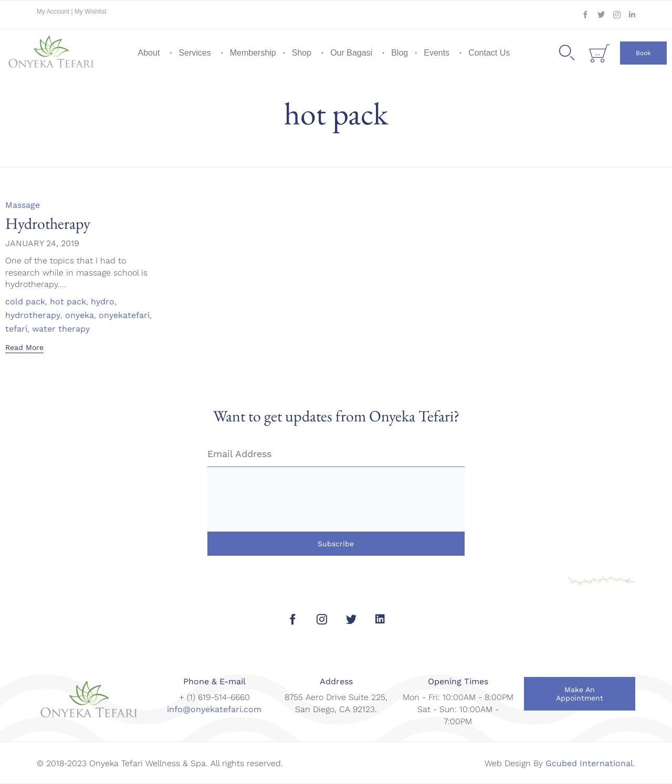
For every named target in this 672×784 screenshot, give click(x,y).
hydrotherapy (33, 315)
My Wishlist (91, 12)
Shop (302, 53)
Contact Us (489, 53)
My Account (54, 12)
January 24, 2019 (42, 243)
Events (437, 53)
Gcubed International (589, 763)
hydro (103, 302)
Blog (400, 53)
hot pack (68, 302)
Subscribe (336, 544)
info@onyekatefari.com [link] (214, 709)
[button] (643, 53)
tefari (16, 329)
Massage (23, 205)
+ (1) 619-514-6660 (214, 697)
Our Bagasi (351, 53)
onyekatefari (124, 315)
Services (195, 53)
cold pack (25, 302)
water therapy (61, 329)
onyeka (80, 315)
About (149, 53)
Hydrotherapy (48, 223)
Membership (253, 53)
